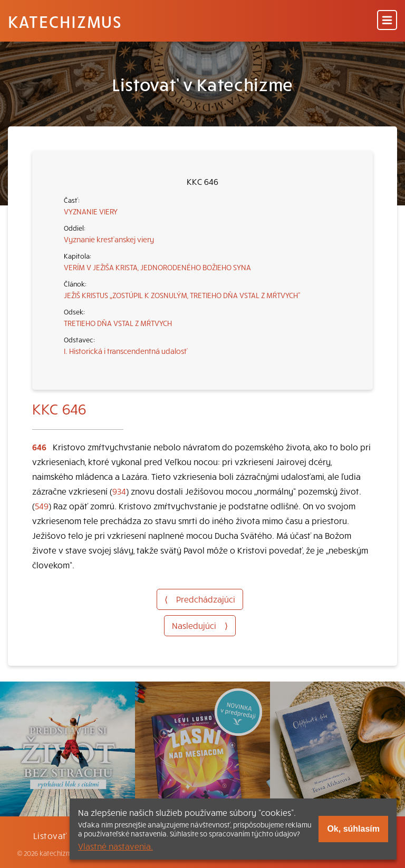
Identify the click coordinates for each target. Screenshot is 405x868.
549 (42, 506)
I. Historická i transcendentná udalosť (126, 351)
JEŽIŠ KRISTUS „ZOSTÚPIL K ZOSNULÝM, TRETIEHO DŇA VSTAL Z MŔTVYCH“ (182, 295)
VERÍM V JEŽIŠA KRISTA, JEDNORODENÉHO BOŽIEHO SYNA (157, 267)
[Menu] (387, 21)
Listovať (50, 835)
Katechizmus (65, 21)
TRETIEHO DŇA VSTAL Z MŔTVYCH (118, 323)
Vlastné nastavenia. (115, 846)
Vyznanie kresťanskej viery (109, 239)
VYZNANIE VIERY (91, 211)
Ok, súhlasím (353, 829)
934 (119, 491)
